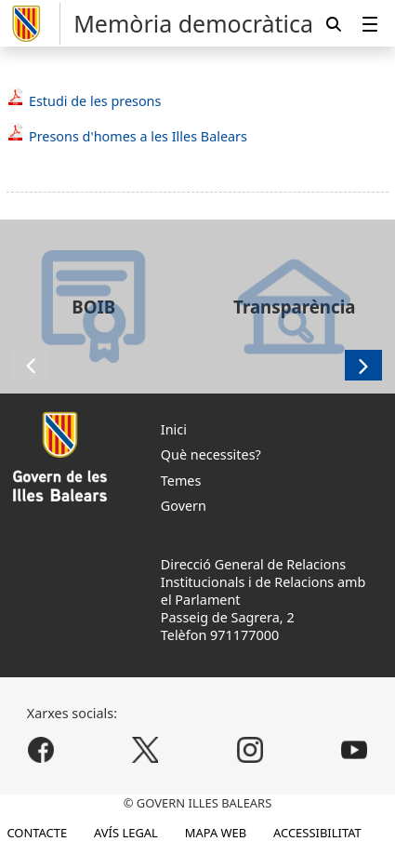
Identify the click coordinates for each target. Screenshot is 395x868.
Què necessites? (211, 454)
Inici (174, 429)
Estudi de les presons (95, 101)
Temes (181, 481)
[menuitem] (370, 24)
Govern (184, 506)
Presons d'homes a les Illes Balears (138, 136)
